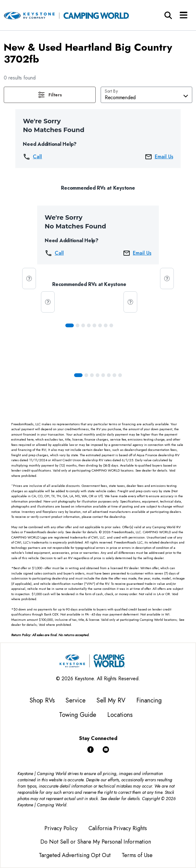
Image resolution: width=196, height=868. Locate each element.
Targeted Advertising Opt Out (75, 855)
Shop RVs (42, 700)
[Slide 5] (100, 325)
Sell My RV (111, 700)
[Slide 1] (78, 325)
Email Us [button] (159, 157)
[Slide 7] (111, 325)
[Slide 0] (70, 325)
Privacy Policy (61, 828)
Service (76, 700)
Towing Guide (78, 715)
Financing (149, 700)
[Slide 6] (106, 325)
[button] (50, 95)
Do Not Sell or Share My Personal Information (96, 842)
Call (32, 157)
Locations (120, 715)
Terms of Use (137, 855)
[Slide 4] (94, 325)
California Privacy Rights (118, 828)
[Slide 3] (89, 325)
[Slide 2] (83, 325)
